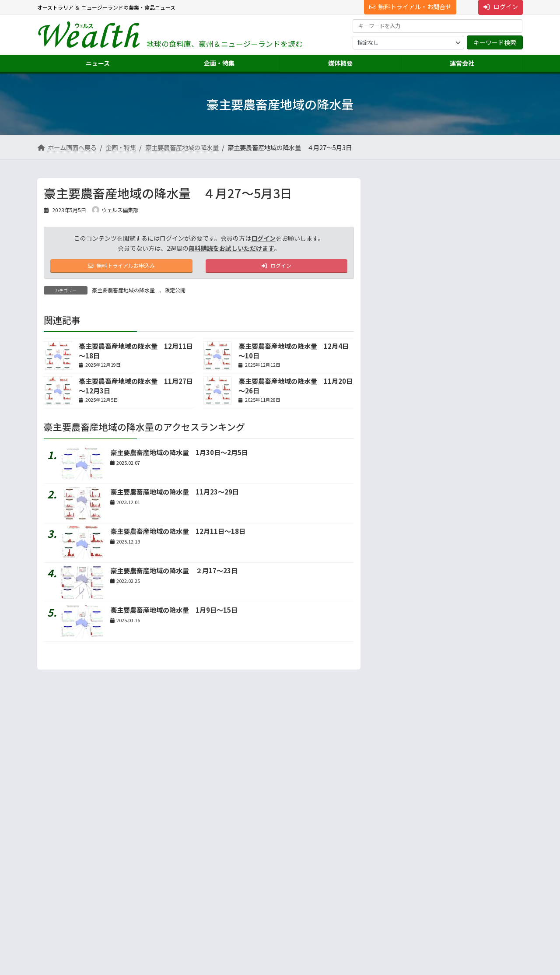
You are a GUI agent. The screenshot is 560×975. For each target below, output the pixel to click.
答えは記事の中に (486, 580)
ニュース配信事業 (401, 903)
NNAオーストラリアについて (414, 919)
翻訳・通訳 (393, 888)
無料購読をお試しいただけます (231, 248)
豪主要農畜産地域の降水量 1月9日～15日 (174, 612)
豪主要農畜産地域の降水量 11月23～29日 (175, 494)
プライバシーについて (125, 806)
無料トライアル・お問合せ (410, 7)
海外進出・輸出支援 (404, 872)
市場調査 (391, 856)
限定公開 (175, 293)
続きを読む (494, 477)
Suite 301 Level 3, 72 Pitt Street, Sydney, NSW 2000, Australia (114, 885)
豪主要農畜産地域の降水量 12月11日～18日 (178, 533)
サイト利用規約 (64, 806)
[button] (114, 860)
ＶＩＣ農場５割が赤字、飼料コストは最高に (469, 310)
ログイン (263, 238)
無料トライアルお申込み (121, 267)
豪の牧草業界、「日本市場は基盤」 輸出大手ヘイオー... (468, 342)
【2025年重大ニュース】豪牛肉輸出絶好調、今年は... (467, 210)
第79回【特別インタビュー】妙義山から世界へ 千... (470, 243)
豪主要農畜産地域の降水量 (123, 293)
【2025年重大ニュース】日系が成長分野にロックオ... (467, 276)
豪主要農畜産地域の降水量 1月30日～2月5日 (179, 454)
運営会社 (385, 841)
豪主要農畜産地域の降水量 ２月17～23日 (174, 573)
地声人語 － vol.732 (408, 407)
